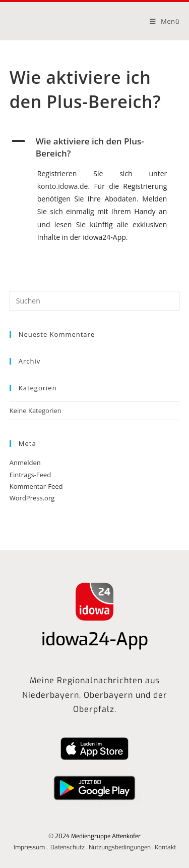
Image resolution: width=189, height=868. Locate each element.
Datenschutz (68, 847)
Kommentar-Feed (36, 486)
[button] (95, 147)
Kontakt (165, 847)
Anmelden (25, 463)
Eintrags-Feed (30, 475)
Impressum (29, 847)
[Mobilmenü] (165, 21)
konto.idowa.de (63, 186)
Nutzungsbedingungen (120, 847)
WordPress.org (32, 498)
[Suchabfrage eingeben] (95, 301)
